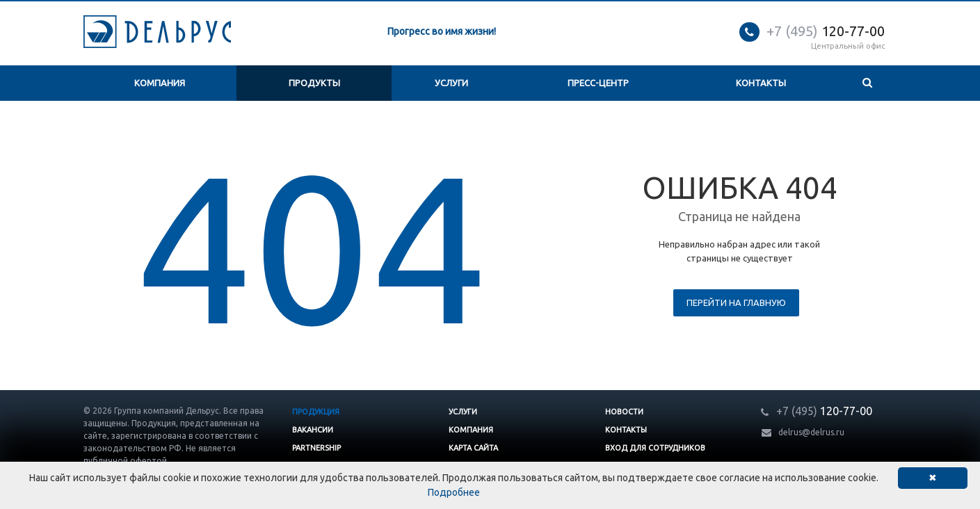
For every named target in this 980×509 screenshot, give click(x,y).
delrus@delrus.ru (811, 432)
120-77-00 (826, 31)
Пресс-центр (598, 83)
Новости (624, 412)
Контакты (761, 83)
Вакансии (313, 430)
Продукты (314, 83)
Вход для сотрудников (655, 448)
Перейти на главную (736, 302)
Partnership (316, 448)
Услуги (451, 83)
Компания (160, 83)
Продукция (316, 412)
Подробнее (454, 492)
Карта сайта (473, 448)
